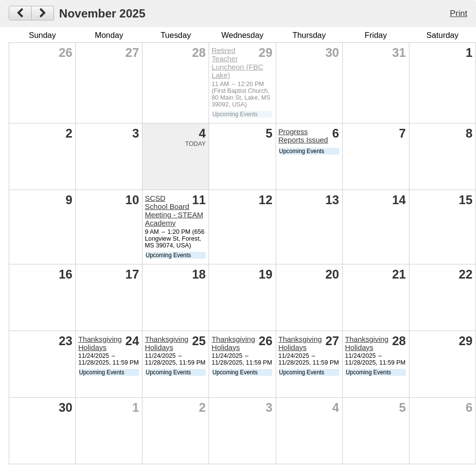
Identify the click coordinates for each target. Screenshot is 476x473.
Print (458, 13)
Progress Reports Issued (303, 136)
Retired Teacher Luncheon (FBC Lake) (237, 63)
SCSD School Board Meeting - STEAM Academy (174, 210)
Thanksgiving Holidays (100, 343)
